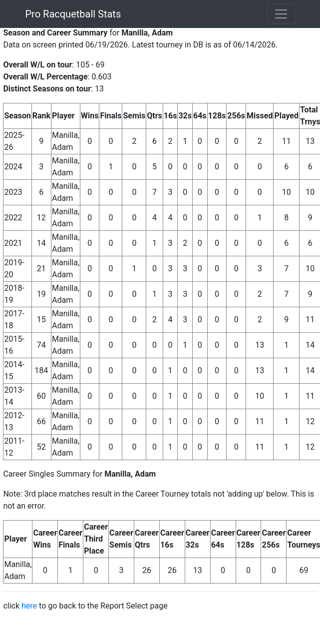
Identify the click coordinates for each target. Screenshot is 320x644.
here (29, 606)
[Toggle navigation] (281, 14)
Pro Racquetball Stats (73, 14)
